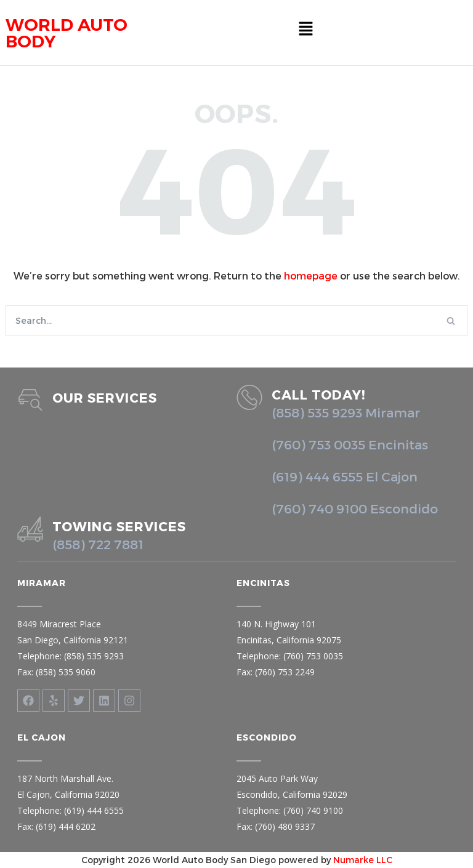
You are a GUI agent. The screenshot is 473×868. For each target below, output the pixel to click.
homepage (311, 275)
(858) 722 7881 (98, 544)
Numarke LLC (363, 860)
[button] (305, 29)
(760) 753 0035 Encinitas (350, 444)
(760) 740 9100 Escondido (355, 508)
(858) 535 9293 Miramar (346, 412)
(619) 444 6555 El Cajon (345, 476)
